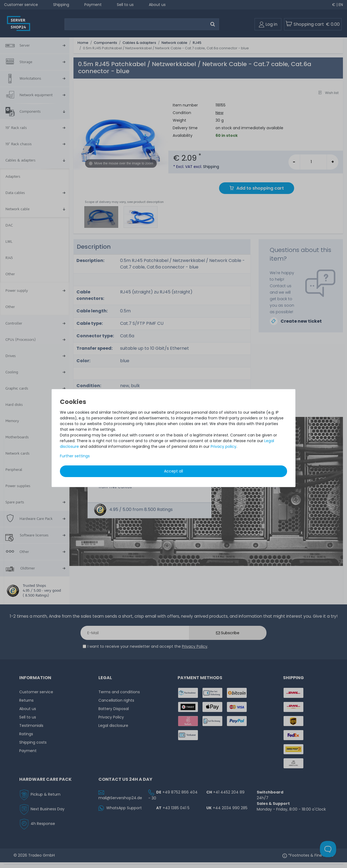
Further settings (75, 456)
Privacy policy (224, 446)
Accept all (173, 471)
